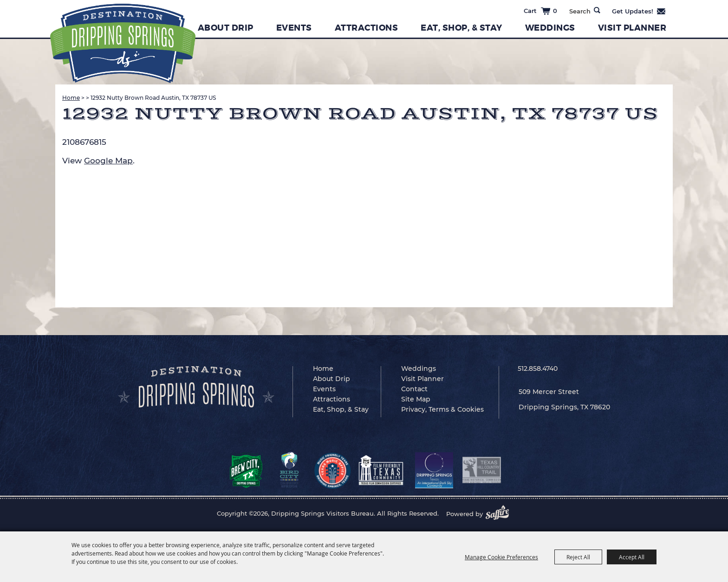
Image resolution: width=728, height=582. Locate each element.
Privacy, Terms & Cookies (442, 409)
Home (71, 98)
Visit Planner (632, 28)
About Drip (226, 28)
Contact (414, 389)
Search (597, 10)
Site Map (416, 399)
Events (294, 28)
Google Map (108, 161)
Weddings (550, 28)
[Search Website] (580, 11)
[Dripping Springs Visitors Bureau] (123, 43)
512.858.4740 (538, 369)
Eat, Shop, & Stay (461, 28)
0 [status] (555, 11)
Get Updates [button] (639, 11)
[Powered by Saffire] (500, 514)
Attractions (367, 28)
